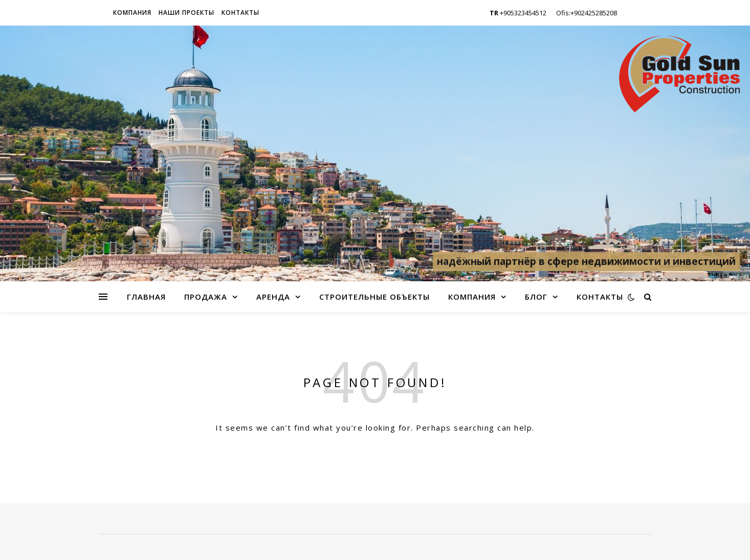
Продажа (206, 297)
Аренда (273, 297)
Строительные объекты (374, 297)
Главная (146, 297)
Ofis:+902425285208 (587, 13)
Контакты (240, 13)
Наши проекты (186, 13)
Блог (536, 297)
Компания (132, 13)
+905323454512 (518, 13)
